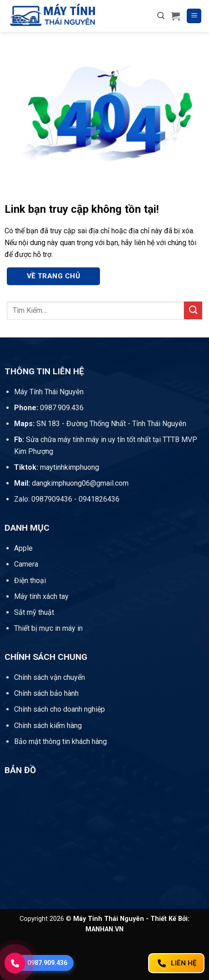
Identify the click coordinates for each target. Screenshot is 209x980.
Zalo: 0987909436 (43, 499)
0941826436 (99, 499)
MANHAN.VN (104, 929)
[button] (161, 16)
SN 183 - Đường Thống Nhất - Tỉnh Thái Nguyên (100, 424)
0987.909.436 (49, 408)
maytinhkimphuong (57, 467)
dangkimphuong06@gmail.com (71, 483)
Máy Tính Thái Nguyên (49, 392)
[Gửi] (193, 310)
